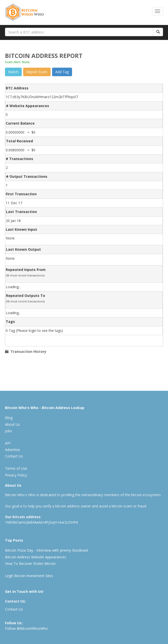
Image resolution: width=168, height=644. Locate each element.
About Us (12, 424)
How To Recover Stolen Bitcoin (30, 563)
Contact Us (14, 456)
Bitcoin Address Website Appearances (36, 557)
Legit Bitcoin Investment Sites (29, 576)
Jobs (8, 431)
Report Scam (37, 72)
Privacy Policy (16, 475)
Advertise (12, 450)
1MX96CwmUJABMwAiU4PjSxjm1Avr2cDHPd (41, 522)
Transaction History (27, 351)
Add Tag (62, 72)
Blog (9, 418)
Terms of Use (16, 468)
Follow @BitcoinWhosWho (26, 628)
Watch (13, 72)
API (8, 443)
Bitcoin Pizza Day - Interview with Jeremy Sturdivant (47, 550)
